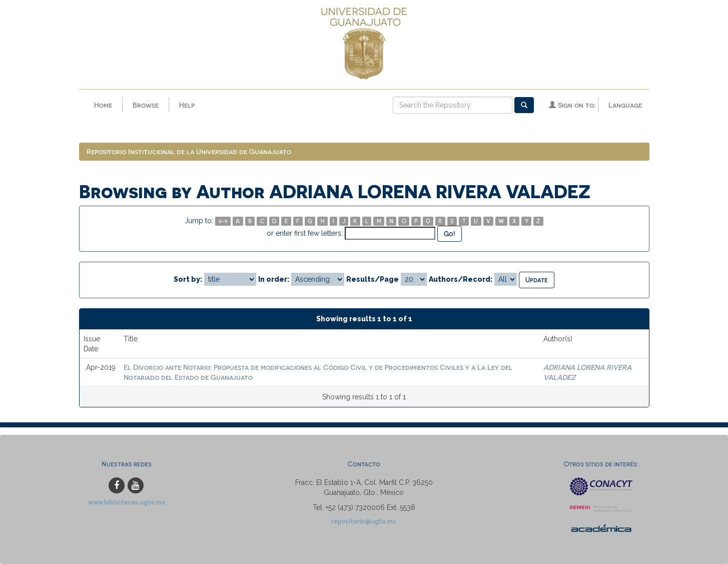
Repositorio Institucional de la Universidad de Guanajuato (189, 151)
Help (187, 105)
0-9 (223, 221)
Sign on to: (572, 105)
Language (625, 105)
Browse (146, 105)
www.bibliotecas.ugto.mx (127, 502)
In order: (274, 279)
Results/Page (373, 279)
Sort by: (188, 279)
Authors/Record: (461, 279)
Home (103, 105)
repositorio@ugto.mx (364, 521)
